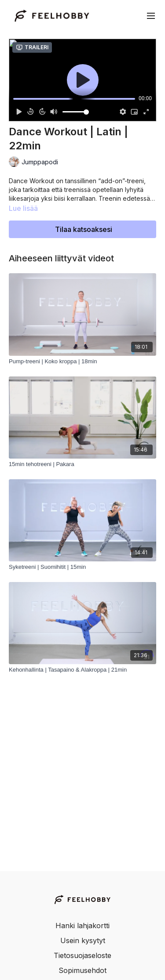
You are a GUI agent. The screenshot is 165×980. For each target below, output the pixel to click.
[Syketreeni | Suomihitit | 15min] (82, 567)
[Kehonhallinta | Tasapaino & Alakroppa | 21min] (82, 670)
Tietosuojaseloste (82, 955)
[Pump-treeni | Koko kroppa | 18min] (82, 362)
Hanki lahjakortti (82, 926)
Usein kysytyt (83, 940)
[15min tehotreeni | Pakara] (82, 464)
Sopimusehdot (82, 970)
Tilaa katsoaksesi (84, 229)
